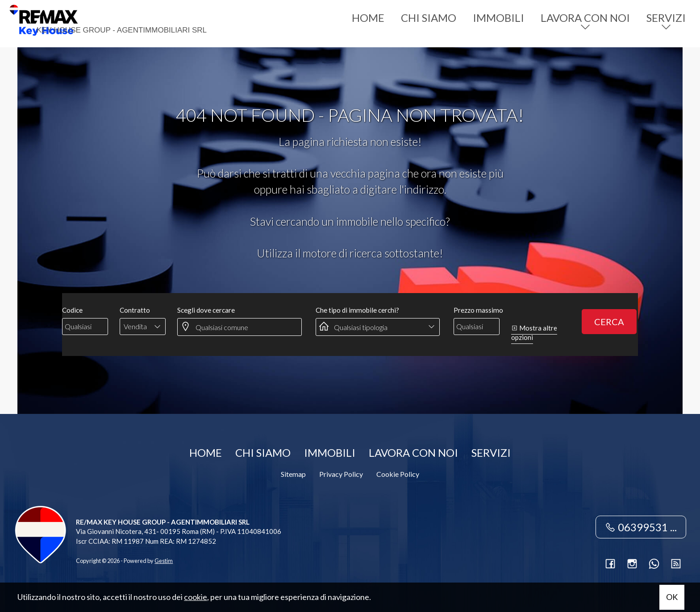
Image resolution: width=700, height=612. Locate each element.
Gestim (164, 561)
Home (368, 18)
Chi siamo (429, 18)
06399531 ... (641, 527)
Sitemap (293, 474)
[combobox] (143, 327)
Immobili (498, 18)
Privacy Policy (341, 474)
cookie (196, 597)
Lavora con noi (585, 18)
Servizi (666, 18)
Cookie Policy (398, 474)
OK (672, 597)
